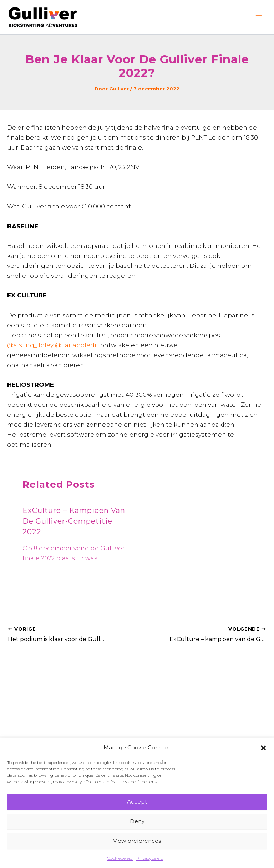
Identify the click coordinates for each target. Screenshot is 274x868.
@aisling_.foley (30, 345)
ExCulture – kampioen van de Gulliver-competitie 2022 (74, 521)
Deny (137, 821)
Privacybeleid (150, 858)
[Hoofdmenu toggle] (259, 17)
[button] (263, 748)
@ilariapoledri (77, 345)
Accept (137, 802)
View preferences (137, 841)
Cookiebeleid (120, 858)
